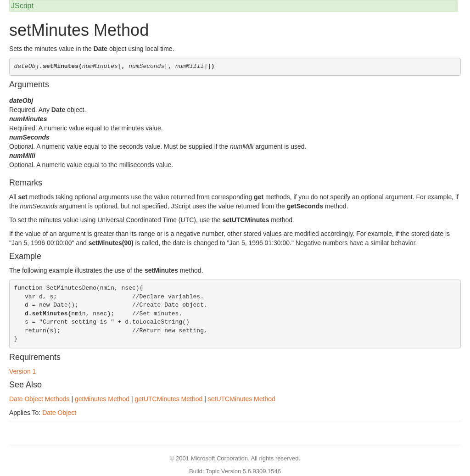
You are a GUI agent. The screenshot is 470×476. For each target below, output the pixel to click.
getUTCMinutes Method (168, 399)
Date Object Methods (39, 399)
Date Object (59, 413)
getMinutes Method (102, 399)
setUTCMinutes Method (242, 399)
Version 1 (22, 371)
